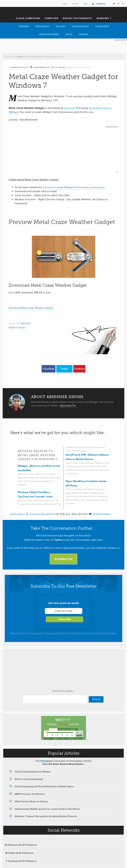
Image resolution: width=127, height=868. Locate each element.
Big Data (61, 26)
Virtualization (80, 26)
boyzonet (70, 108)
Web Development (49, 35)
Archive (75, 4)
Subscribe (64, 620)
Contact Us (101, 4)
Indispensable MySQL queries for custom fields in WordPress (47, 810)
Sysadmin (24, 26)
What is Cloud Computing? (29, 780)
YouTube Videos (102, 514)
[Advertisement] (54, 45)
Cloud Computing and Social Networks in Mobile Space (44, 787)
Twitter (64, 369)
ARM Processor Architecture (30, 795)
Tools (85, 4)
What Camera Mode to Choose (31, 802)
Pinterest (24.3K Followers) (21, 846)
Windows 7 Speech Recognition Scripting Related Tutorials (46, 817)
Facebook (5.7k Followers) (21, 862)
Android (83, 35)
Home (65, 4)
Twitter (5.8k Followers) (19, 854)
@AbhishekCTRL (68, 406)
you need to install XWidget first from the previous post (75, 187)
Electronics (42, 26)
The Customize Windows (64, 11)
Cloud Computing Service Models (32, 772)
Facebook (49, 369)
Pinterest (79, 369)
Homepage (46, 762)
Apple (69, 35)
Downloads (102, 26)
